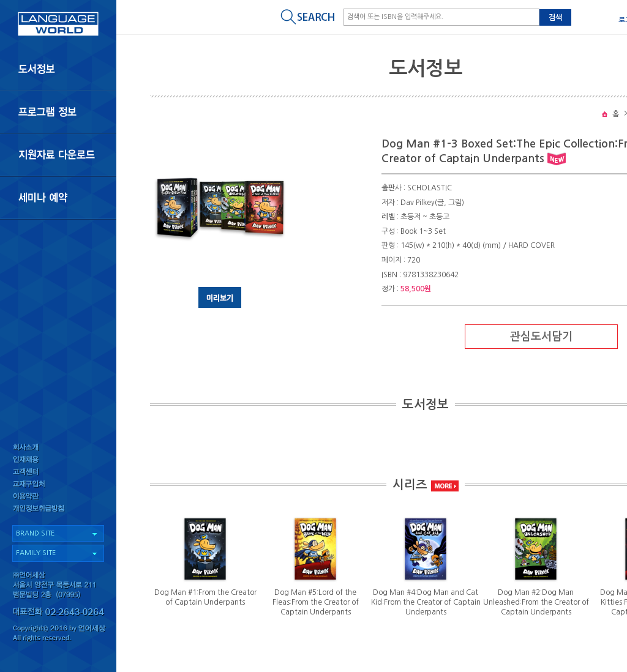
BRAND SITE (35, 533)
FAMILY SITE (36, 553)
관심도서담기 (541, 337)
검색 (555, 18)
